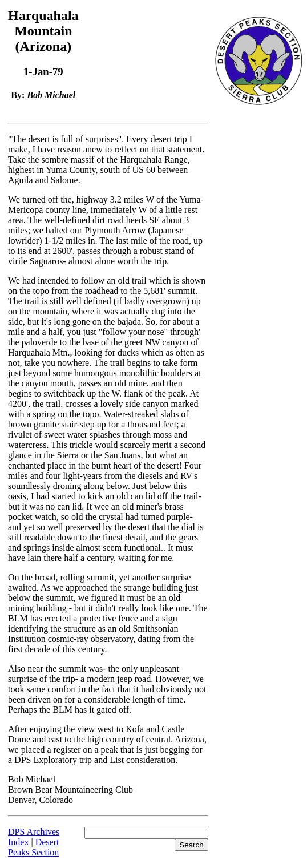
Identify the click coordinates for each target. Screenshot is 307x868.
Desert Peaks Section (33, 847)
